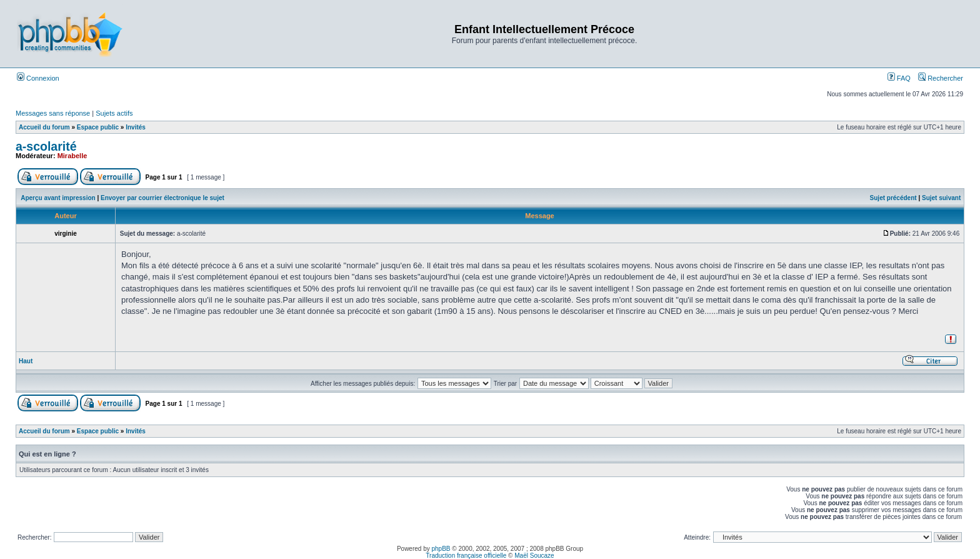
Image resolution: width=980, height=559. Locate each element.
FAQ (899, 78)
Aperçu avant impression (58, 198)
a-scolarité (46, 146)
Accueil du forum (44, 127)
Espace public (98, 127)
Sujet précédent (893, 198)
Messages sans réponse (53, 113)
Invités (136, 127)
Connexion (38, 78)
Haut (26, 361)
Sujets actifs (114, 113)
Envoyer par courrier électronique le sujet (162, 198)
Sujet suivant (941, 198)
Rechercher (941, 78)
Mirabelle (72, 156)
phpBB (441, 549)
